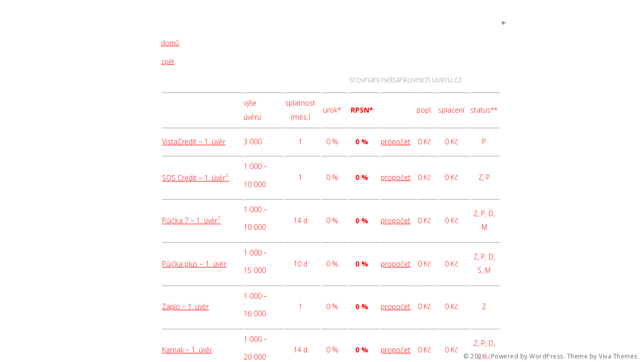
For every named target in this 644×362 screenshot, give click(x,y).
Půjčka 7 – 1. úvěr (191, 220)
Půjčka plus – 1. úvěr (194, 264)
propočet (396, 142)
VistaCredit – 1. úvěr (194, 142)
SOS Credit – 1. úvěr (195, 178)
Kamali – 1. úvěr (187, 350)
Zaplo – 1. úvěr (185, 306)
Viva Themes (618, 356)
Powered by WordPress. (528, 356)
